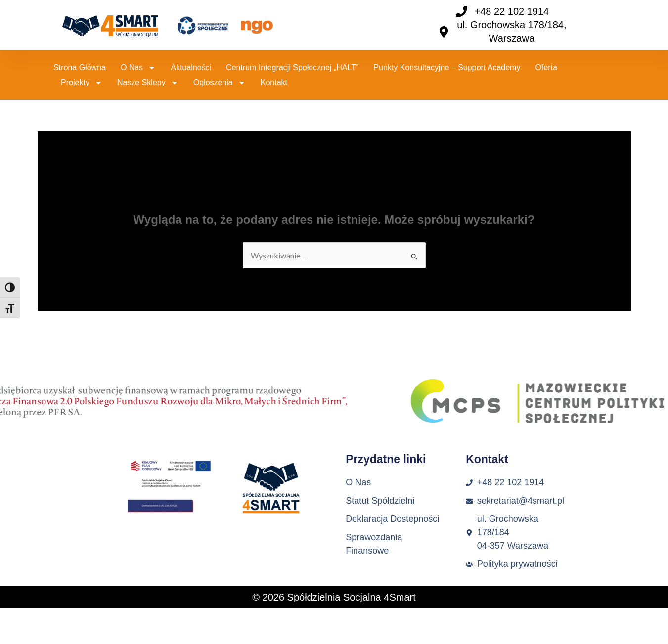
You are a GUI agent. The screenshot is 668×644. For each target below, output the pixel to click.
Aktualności (191, 67)
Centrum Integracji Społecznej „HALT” (292, 67)
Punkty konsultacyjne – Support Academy (447, 67)
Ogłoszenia (220, 83)
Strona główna (80, 67)
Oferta (546, 67)
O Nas (138, 68)
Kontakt (274, 82)
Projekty (82, 83)
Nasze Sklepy (148, 83)
